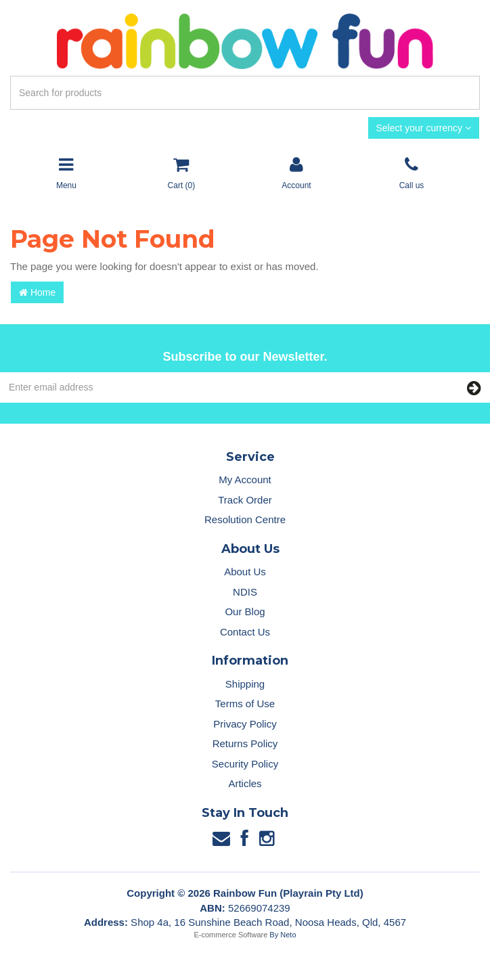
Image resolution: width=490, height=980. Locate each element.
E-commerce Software (231, 935)
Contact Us (245, 632)
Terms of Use (245, 704)
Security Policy (245, 764)
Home (37, 292)
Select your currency (424, 128)
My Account (245, 480)
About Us (245, 572)
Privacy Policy (245, 724)
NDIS (245, 592)
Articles (245, 783)
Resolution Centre (245, 519)
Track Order (245, 500)
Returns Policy (245, 743)
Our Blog (245, 611)
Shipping (245, 684)
